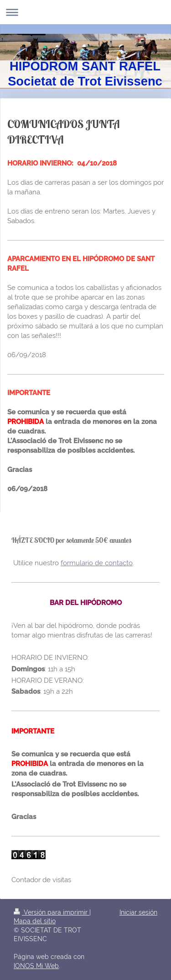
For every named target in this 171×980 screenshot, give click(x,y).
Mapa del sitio (35, 921)
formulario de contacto (97, 563)
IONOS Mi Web (36, 966)
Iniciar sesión (138, 912)
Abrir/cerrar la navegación (85, 12)
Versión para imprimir (52, 912)
